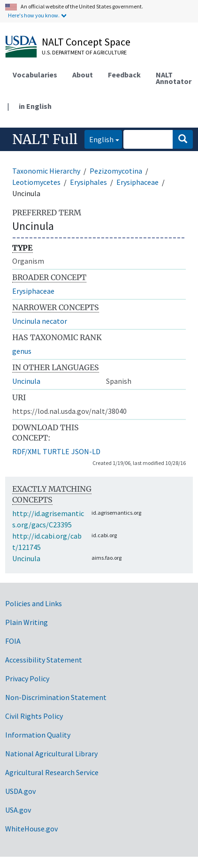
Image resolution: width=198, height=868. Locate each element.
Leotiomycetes (36, 182)
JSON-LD (86, 451)
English (99, 139)
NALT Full (45, 139)
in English (35, 106)
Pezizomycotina (116, 171)
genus (22, 351)
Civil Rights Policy (34, 716)
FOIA (13, 641)
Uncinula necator (40, 321)
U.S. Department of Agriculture (84, 52)
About (83, 75)
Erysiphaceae (137, 182)
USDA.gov (20, 791)
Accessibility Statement (44, 660)
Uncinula (26, 381)
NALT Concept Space (86, 42)
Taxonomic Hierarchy (46, 171)
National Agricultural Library (51, 754)
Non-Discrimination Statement (56, 697)
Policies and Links (34, 603)
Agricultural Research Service (52, 772)
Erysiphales (88, 182)
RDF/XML (27, 451)
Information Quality (38, 735)
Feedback (124, 75)
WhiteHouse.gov (31, 829)
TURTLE (56, 451)
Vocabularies (35, 75)
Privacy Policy (27, 678)
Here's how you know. (34, 15)
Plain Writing (27, 622)
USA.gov (18, 810)
